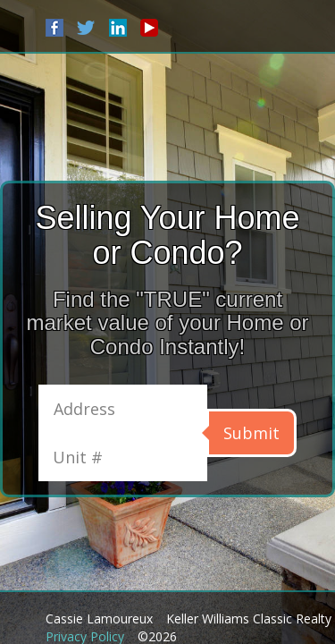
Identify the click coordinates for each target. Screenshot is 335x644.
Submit (251, 433)
